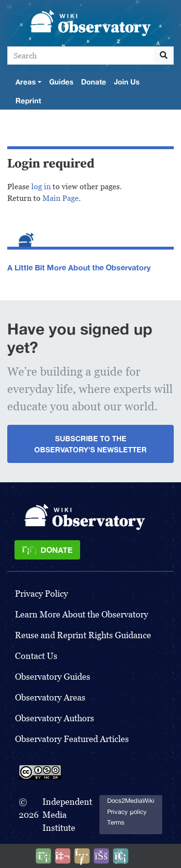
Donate (94, 82)
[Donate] (47, 550)
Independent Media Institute (67, 815)
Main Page (61, 198)
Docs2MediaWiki (131, 801)
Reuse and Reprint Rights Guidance (83, 635)
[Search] (81, 56)
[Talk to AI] (63, 856)
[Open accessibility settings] (101, 856)
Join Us (127, 82)
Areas (26, 82)
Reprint (28, 100)
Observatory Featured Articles (72, 739)
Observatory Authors (55, 718)
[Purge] (121, 856)
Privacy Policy (42, 594)
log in (41, 187)
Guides (61, 82)
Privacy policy (127, 812)
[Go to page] (164, 56)
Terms (116, 822)
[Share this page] (82, 856)
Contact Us (36, 656)
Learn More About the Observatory (82, 614)
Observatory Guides (53, 677)
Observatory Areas (50, 697)
